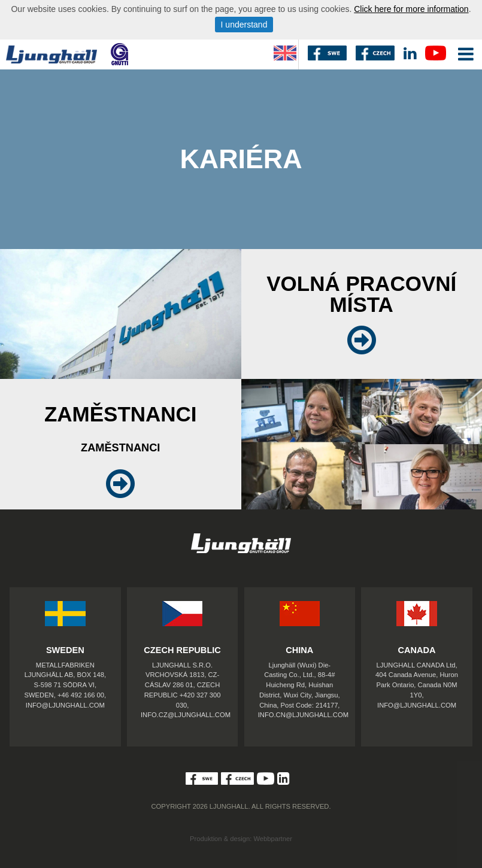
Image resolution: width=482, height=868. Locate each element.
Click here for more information (411, 9)
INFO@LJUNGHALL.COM (65, 705)
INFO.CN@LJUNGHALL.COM (303, 715)
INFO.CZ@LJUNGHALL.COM (186, 715)
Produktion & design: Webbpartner (241, 839)
